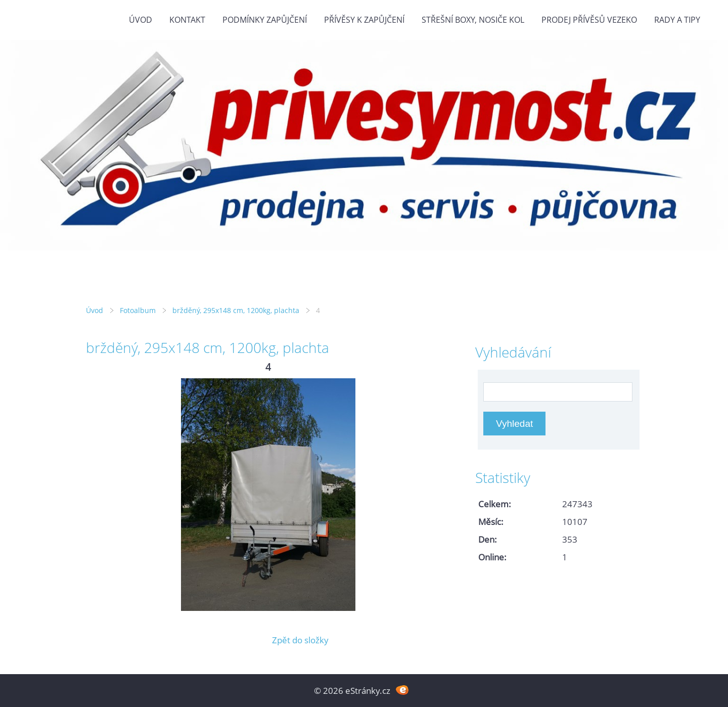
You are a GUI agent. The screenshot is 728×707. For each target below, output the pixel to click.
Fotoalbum (138, 310)
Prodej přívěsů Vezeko (589, 20)
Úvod (141, 20)
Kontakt (187, 20)
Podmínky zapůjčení (265, 20)
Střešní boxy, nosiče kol (473, 20)
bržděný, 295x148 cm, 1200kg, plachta (236, 310)
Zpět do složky (300, 640)
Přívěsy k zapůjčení (364, 20)
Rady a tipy (677, 20)
